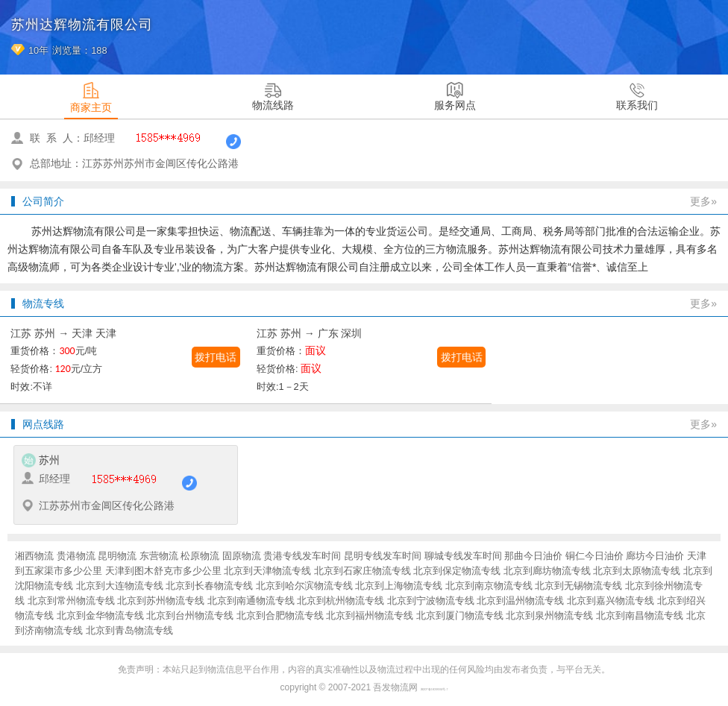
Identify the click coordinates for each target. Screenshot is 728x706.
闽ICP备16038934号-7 (434, 690)
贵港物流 (76, 556)
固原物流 (242, 556)
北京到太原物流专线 (637, 571)
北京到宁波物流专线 (431, 601)
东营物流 (159, 556)
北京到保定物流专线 (457, 571)
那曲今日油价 (533, 556)
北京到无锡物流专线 (578, 586)
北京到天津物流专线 (267, 571)
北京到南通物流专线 (251, 601)
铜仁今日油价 (594, 556)
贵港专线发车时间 (302, 556)
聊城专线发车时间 (463, 556)
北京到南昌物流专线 (640, 615)
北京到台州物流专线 (190, 615)
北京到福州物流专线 (370, 615)
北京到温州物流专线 (520, 601)
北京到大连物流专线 (120, 586)
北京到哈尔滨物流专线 (304, 586)
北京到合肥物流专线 (280, 615)
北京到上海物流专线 (399, 586)
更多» (703, 201)
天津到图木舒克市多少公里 (163, 571)
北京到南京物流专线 (489, 586)
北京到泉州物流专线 (549, 615)
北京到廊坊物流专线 (547, 571)
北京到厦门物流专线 (460, 615)
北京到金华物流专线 (100, 615)
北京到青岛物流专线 (129, 630)
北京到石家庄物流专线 (363, 571)
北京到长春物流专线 (209, 586)
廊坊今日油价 (655, 556)
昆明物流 (117, 556)
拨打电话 (216, 357)
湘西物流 (34, 556)
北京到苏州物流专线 (161, 601)
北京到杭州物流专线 (341, 601)
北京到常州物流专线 (71, 601)
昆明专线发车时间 (383, 556)
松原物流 (200, 556)
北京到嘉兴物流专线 (611, 601)
